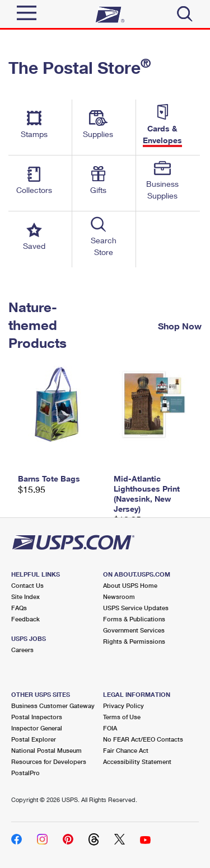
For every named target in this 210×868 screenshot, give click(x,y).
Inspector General (37, 728)
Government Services (134, 630)
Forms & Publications (134, 619)
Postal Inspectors (37, 717)
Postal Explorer (34, 739)
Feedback (25, 619)
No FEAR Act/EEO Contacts (143, 739)
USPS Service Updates (136, 608)
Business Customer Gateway (53, 706)
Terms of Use (122, 717)
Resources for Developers (49, 761)
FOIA (110, 728)
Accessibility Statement (137, 761)
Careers (22, 650)
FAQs (19, 608)
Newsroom (119, 596)
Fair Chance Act (126, 750)
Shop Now (180, 325)
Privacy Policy (123, 706)
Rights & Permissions (134, 641)
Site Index (25, 596)
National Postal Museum (46, 750)
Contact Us (27, 585)
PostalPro (25, 773)
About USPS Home (130, 585)
